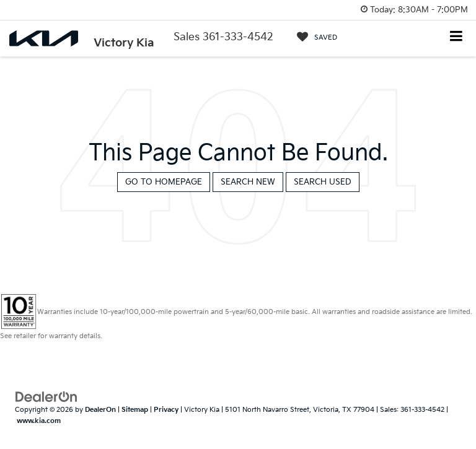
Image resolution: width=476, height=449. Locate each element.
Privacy (166, 410)
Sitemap (135, 410)
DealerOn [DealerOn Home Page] (100, 410)
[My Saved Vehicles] (317, 37)
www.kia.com (39, 421)
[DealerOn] (46, 396)
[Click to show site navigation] (456, 37)
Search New (248, 182)
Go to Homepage (164, 182)
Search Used (323, 182)
